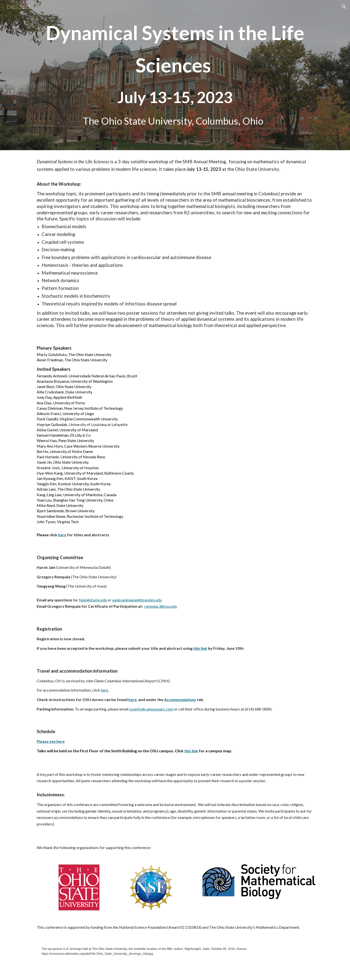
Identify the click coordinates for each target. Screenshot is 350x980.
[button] (344, 7)
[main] (175, 75)
